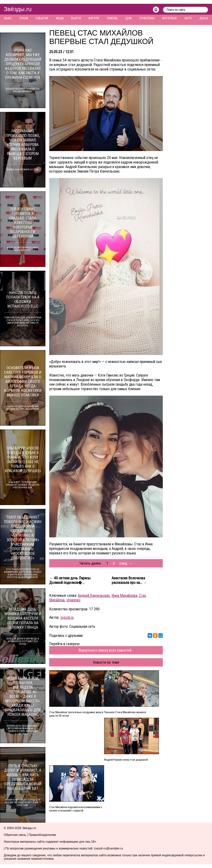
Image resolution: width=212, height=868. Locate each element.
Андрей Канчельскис (94, 595)
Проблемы (147, 18)
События (42, 18)
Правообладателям (42, 835)
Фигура (94, 18)
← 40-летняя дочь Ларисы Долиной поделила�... (70, 580)
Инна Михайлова (124, 595)
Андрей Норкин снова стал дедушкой (126, 760)
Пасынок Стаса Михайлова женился (125, 712)
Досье (204, 18)
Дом (129, 18)
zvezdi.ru (67, 617)
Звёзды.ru (18, 9)
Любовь (112, 18)
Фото (188, 18)
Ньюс (8, 18)
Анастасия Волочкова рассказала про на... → (129, 580)
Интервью (169, 18)
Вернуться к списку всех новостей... (106, 650)
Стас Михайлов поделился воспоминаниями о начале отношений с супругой (76, 809)
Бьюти (76, 18)
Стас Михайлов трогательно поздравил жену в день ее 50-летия (76, 714)
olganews (73, 600)
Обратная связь (15, 835)
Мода (60, 18)
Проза (24, 18)
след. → (126, 563)
